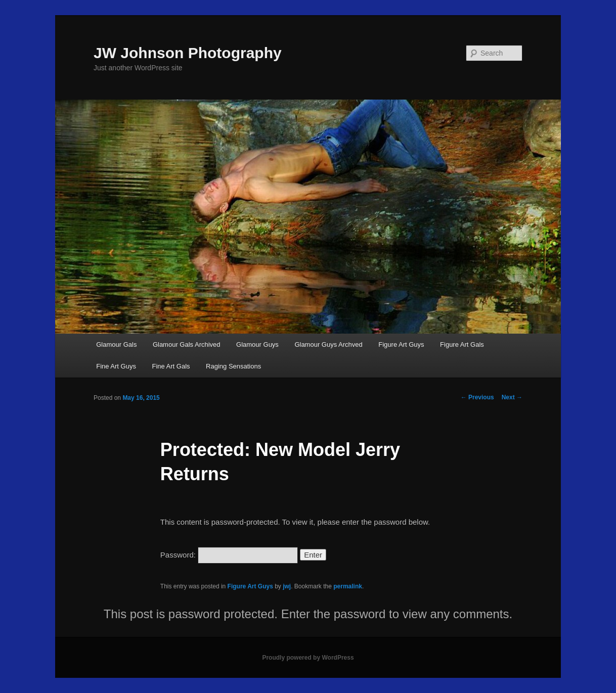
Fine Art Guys (116, 366)
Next (512, 397)
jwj (287, 586)
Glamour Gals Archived (187, 344)
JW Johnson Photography (188, 53)
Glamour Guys (257, 344)
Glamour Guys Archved (328, 344)
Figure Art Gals (462, 344)
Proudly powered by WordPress (308, 658)
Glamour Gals (116, 344)
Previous (477, 397)
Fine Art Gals (171, 366)
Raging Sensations (233, 366)
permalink (348, 586)
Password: (229, 555)
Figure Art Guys (401, 344)
